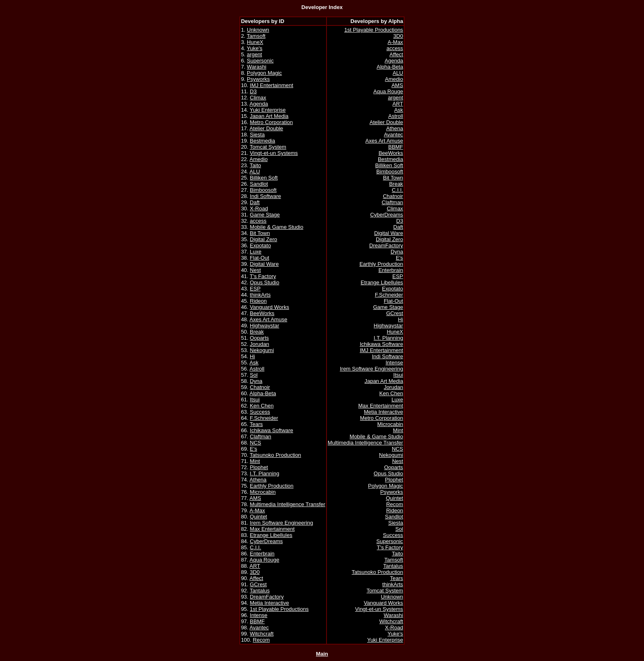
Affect (256, 578)
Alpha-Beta (263, 393)
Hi (252, 356)
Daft (255, 202)
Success (260, 412)
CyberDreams (266, 541)
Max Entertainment (272, 529)
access (258, 221)
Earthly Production (271, 486)
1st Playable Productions (279, 609)
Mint (255, 461)
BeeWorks (262, 313)
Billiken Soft (264, 178)
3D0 (255, 572)
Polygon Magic (264, 73)
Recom (261, 640)
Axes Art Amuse (269, 319)
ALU (255, 172)
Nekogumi (262, 350)
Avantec (259, 628)
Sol (254, 375)
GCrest (258, 584)
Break (257, 332)
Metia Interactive (269, 603)
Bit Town (260, 233)
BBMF (257, 621)
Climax (258, 98)
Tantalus (260, 591)
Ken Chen (262, 406)
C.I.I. (255, 547)
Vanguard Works (269, 307)
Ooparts (259, 338)
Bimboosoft (263, 190)
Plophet (259, 467)
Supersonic (260, 61)
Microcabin (263, 492)
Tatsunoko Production (275, 455)
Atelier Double (267, 128)
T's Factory (263, 276)
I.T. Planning (264, 473)
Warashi (256, 67)
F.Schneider (264, 418)
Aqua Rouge (264, 560)
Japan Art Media (269, 116)
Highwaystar (264, 326)
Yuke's (255, 48)
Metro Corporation (271, 122)
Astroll (257, 369)
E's (253, 449)
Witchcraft (262, 634)
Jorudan (259, 344)
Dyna (256, 381)
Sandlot (259, 184)
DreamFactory (267, 597)
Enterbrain (262, 554)
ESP (255, 289)
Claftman (260, 436)
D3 (253, 91)
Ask (254, 363)
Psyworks (258, 79)
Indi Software (265, 196)
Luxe (255, 252)
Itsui (255, 400)
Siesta (257, 135)
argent (254, 54)
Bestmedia (262, 141)
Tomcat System (268, 147)
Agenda (259, 104)
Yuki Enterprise (268, 110)
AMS (255, 498)
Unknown (258, 30)
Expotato (260, 245)
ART (255, 566)
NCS (255, 443)
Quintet (258, 517)
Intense (259, 615)
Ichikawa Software (271, 430)
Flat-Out (259, 258)
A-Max (258, 510)
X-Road (259, 208)
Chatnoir (260, 387)
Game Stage (265, 215)
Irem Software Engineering (281, 523)
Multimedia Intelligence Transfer (287, 504)
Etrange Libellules (271, 535)
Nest (255, 270)
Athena (258, 480)
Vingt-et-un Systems (274, 153)
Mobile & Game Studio (276, 227)
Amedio (259, 159)
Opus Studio (264, 282)
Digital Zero (263, 239)
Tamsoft (256, 36)
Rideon (258, 301)
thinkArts (260, 295)
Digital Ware (264, 264)
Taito (255, 165)
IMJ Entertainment (271, 85)
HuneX (255, 42)
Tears (256, 424)
